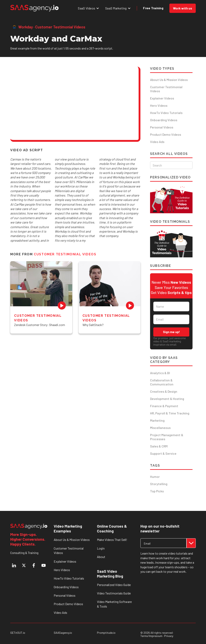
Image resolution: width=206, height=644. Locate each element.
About (101, 557)
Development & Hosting (167, 399)
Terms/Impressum (151, 636)
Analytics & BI (160, 373)
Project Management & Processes (167, 437)
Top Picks (157, 491)
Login (101, 548)
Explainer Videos (162, 98)
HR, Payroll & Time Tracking (170, 413)
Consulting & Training (24, 553)
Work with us (183, 8)
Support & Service (163, 453)
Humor (155, 477)
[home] (34, 8)
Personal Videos (162, 127)
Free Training (153, 8)
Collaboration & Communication (162, 382)
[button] (89, 8)
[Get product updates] (164, 543)
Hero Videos (159, 105)
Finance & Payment (164, 406)
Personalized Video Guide (114, 585)
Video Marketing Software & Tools (114, 604)
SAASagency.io (63, 633)
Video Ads (157, 142)
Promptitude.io (106, 633)
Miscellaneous (160, 428)
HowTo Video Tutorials (166, 113)
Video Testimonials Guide (114, 593)
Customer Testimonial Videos (166, 89)
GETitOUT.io (18, 633)
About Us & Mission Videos (169, 80)
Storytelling (159, 484)
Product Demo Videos (166, 134)
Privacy (169, 636)
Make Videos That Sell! (112, 540)
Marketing (157, 420)
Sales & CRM (159, 446)
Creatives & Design (164, 391)
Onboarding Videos (164, 120)
